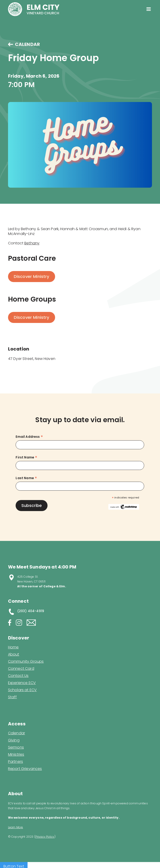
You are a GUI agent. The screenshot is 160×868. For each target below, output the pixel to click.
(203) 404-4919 (31, 611)
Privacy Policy (45, 837)
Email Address (29, 437)
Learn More (16, 827)
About (14, 654)
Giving (14, 740)
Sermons (16, 747)
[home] (34, 9)
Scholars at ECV (22, 690)
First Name (26, 457)
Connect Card (21, 669)
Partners (15, 762)
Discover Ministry (32, 276)
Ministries (16, 755)
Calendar (17, 733)
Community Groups (26, 662)
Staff (13, 697)
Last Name (26, 478)
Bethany (32, 243)
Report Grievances (25, 769)
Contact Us (18, 676)
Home (13, 647)
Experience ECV (22, 683)
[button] (149, 9)
